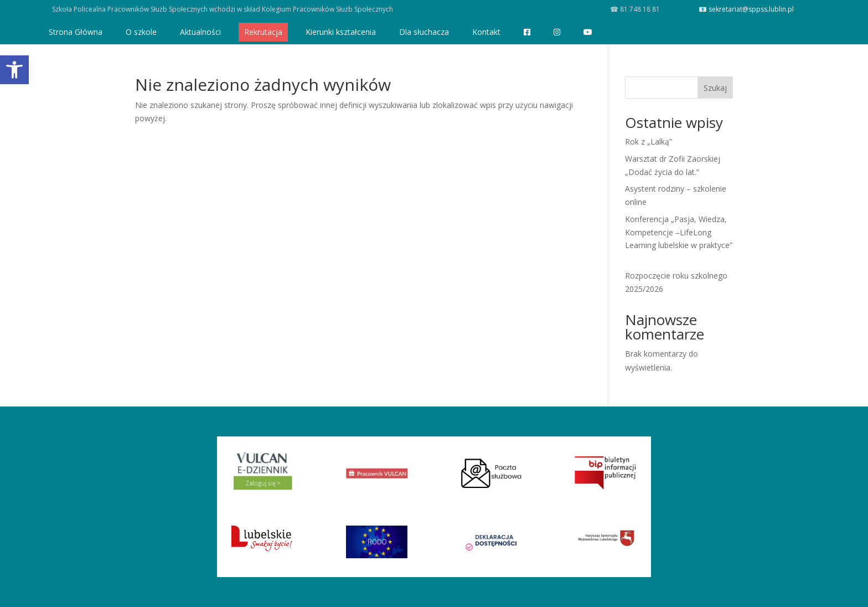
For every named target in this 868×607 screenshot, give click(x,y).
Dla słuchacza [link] (424, 32)
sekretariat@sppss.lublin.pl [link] (751, 9)
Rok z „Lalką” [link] (649, 142)
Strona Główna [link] (76, 32)
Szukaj (715, 88)
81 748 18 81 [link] (639, 9)
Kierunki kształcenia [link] (341, 32)
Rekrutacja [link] (263, 32)
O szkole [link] (141, 32)
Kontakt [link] (486, 32)
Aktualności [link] (200, 32)
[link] (14, 70)
